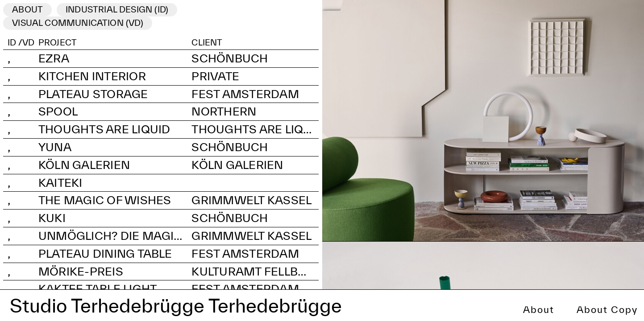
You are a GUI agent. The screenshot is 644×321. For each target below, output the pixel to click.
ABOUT (27, 9)
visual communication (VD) (78, 23)
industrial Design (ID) (117, 9)
